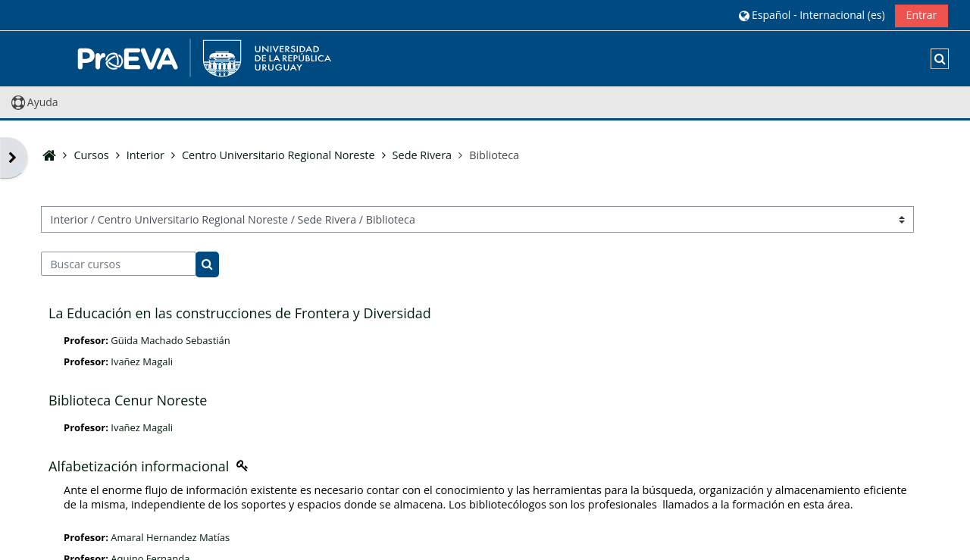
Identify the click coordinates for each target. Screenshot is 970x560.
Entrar (922, 15)
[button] (812, 15)
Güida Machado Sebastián (170, 340)
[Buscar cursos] (119, 264)
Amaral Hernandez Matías (170, 537)
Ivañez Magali (142, 361)
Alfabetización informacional (139, 466)
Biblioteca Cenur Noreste (128, 400)
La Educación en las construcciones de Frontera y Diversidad (240, 313)
